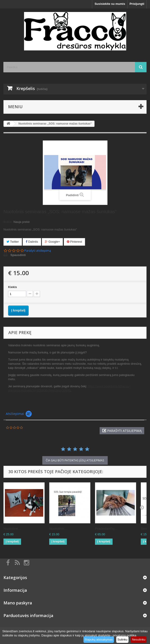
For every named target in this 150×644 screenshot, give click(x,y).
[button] (122, 431)
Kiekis (12, 287)
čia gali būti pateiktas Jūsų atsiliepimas (75, 460)
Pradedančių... (106, 529)
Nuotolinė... (12, 529)
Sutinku (122, 640)
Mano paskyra (18, 603)
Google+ (52, 242)
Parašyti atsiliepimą (38, 251)
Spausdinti (18, 255)
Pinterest (74, 242)
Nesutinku (139, 640)
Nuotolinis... (58, 529)
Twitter (13, 242)
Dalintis (32, 242)
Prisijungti (137, 4)
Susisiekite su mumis (110, 4)
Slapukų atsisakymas (99, 640)
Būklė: (8, 222)
